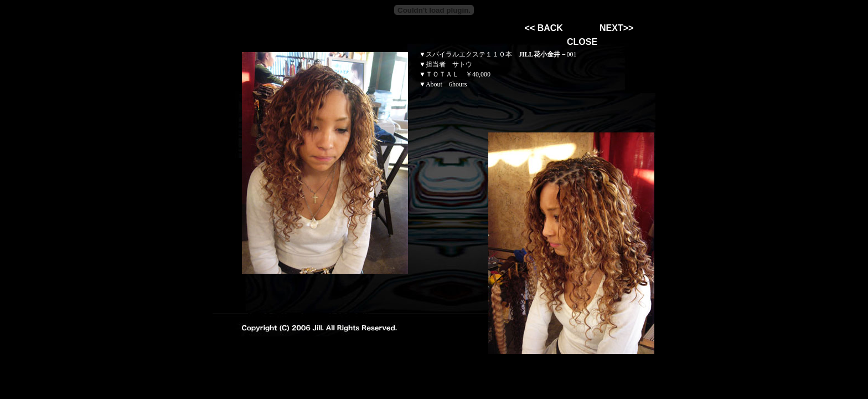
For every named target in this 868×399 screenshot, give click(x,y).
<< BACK (544, 28)
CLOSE (582, 42)
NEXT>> (616, 28)
